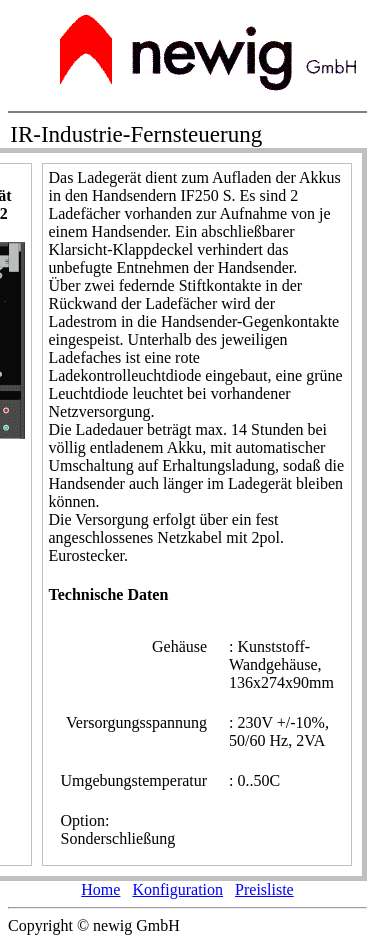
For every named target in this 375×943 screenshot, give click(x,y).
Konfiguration (177, 889)
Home (100, 889)
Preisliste (264, 889)
